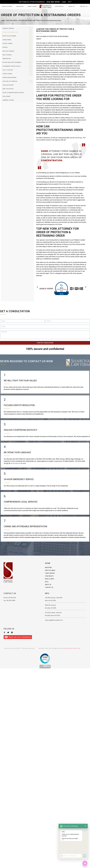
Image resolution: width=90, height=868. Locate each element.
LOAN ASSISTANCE (8, 85)
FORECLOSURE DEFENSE (10, 78)
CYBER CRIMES (7, 40)
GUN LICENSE (6, 96)
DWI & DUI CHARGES (8, 51)
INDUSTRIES (20, 6)
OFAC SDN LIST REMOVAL (10, 81)
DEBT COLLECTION (8, 89)
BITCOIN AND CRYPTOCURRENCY (12, 62)
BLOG (47, 582)
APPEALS (5, 47)
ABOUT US (72, 6)
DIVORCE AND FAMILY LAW (27, 20)
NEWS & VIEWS (32, 6)
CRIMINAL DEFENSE (8, 28)
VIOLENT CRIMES (8, 44)
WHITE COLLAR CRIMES (9, 36)
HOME (3, 20)
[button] (37, 287)
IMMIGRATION (7, 59)
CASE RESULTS (59, 6)
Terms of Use (76, 648)
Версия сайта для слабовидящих (18, 637)
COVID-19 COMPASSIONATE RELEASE (13, 93)
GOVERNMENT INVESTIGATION (11, 66)
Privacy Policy (68, 648)
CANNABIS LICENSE (8, 100)
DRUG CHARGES (7, 55)
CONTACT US (84, 6)
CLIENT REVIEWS (50, 573)
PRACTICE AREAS (7, 6)
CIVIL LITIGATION (8, 70)
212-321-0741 (53, 2)
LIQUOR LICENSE (7, 74)
